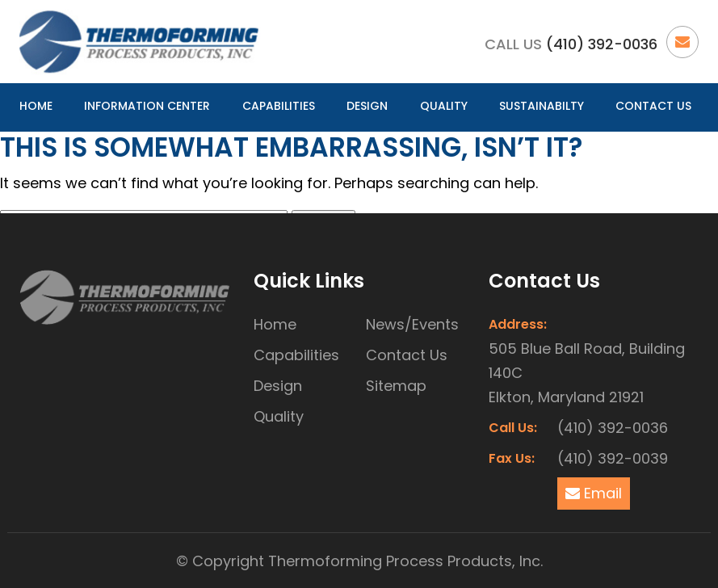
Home (36, 106)
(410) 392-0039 (613, 458)
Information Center (147, 106)
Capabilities (279, 106)
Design (367, 106)
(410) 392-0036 (602, 44)
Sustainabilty (542, 106)
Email (594, 493)
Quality (444, 106)
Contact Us (653, 106)
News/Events (412, 324)
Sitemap (396, 386)
